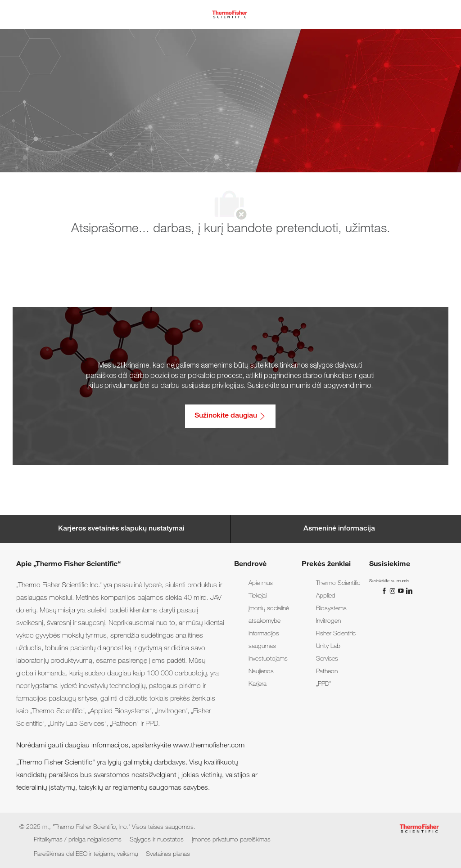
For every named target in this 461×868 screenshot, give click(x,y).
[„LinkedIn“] (409, 591)
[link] (261, 584)
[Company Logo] (229, 15)
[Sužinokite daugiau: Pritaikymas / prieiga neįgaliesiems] (230, 416)
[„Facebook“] (385, 591)
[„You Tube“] (402, 591)
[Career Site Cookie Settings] (121, 529)
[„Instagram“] (393, 591)
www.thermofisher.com (209, 746)
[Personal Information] (339, 529)
